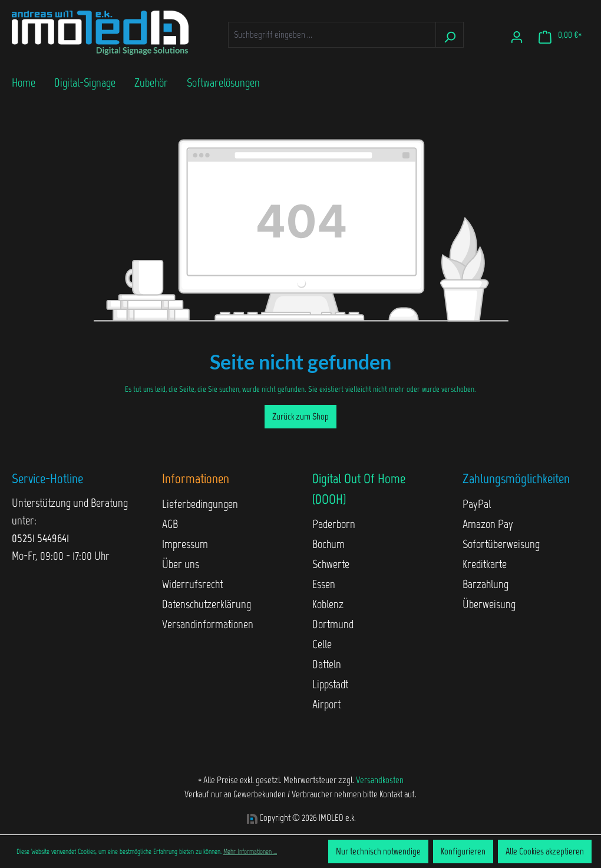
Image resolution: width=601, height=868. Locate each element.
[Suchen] (450, 35)
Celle (322, 644)
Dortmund (333, 624)
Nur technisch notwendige (378, 851)
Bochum (328, 544)
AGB (170, 524)
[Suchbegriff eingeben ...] (332, 35)
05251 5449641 (40, 538)
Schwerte (331, 564)
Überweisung (489, 604)
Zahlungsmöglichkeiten (516, 478)
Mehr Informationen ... (250, 852)
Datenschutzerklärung (207, 604)
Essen (324, 584)
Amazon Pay (488, 524)
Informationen (196, 478)
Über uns (181, 564)
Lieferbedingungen (200, 504)
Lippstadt (330, 684)
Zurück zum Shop (300, 416)
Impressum (185, 544)
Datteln (327, 664)
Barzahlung (486, 584)
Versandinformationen (208, 624)
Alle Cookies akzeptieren (545, 851)
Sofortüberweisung (501, 544)
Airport (326, 704)
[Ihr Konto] (517, 35)
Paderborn (334, 524)
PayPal (477, 504)
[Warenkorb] (560, 35)
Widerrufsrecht (192, 584)
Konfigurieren (463, 851)
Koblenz (328, 604)
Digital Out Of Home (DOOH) (359, 489)
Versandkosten (380, 780)
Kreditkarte (485, 564)
